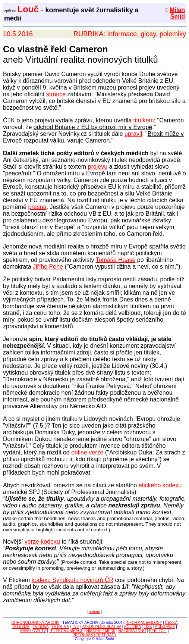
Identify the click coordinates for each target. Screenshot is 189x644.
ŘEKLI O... (158, 631)
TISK (148, 627)
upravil (133, 134)
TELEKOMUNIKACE (66, 631)
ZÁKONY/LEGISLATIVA (101, 627)
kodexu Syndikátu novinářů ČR (72, 580)
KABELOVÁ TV (33, 631)
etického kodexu (160, 485)
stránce (56, 94)
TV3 (75, 627)
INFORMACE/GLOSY (144, 623)
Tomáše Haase (116, 260)
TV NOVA (40, 627)
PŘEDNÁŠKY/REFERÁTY (95, 635)
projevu (98, 167)
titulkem (144, 120)
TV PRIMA (60, 627)
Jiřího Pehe (48, 267)
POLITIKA (132, 627)
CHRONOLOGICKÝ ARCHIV (36, 623)
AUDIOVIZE (165, 627)
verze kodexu (42, 542)
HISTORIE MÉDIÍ (101, 631)
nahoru (94, 612)
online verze (87, 452)
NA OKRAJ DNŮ (132, 631)
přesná (37, 207)
